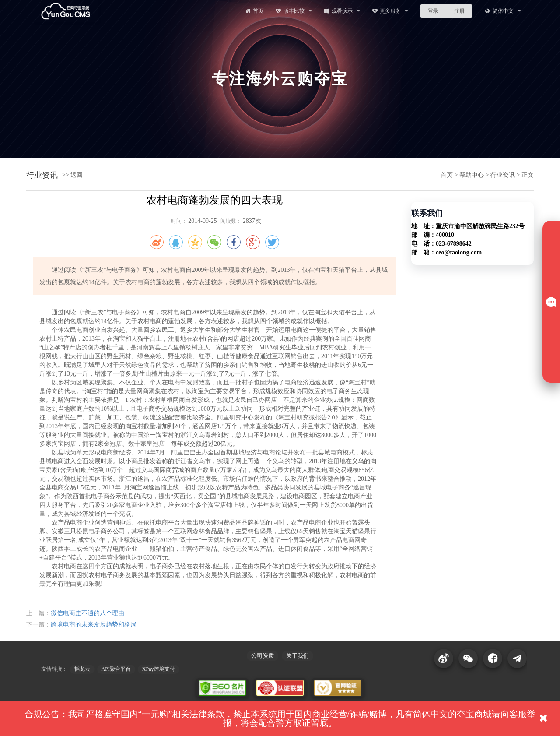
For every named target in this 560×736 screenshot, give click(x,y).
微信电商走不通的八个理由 (87, 613)
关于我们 (297, 656)
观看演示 (341, 11)
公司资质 (262, 656)
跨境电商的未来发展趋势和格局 (94, 625)
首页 (254, 11)
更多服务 (390, 11)
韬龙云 (82, 669)
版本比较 (293, 11)
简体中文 (502, 11)
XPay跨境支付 (159, 669)
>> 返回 (72, 175)
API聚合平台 (116, 669)
